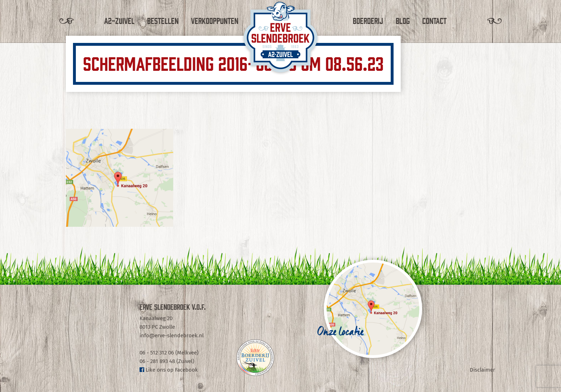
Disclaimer (482, 370)
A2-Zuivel (119, 20)
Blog (403, 20)
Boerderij (368, 20)
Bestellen (163, 20)
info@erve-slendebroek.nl (172, 335)
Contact (434, 20)
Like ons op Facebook (169, 370)
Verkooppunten (215, 20)
